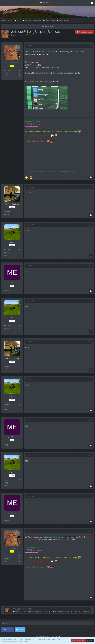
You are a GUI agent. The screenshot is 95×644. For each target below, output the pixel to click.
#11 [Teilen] (90, 528)
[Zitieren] (91, 175)
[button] (3, 3)
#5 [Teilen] (90, 298)
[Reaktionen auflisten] (30, 175)
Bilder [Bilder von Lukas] (5, 252)
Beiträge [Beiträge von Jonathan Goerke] (6, 73)
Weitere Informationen (78, 640)
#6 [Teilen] (90, 339)
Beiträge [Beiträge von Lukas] (6, 249)
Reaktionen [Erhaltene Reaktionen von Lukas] (7, 247)
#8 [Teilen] (90, 417)
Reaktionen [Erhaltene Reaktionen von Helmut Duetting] (7, 209)
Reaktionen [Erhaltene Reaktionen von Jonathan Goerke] (7, 70)
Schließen (90, 640)
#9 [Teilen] (90, 452)
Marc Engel (68, 533)
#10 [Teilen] (90, 493)
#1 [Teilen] (90, 46)
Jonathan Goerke (19, 35)
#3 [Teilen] (90, 222)
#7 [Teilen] (90, 376)
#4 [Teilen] (90, 263)
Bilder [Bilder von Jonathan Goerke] (5, 75)
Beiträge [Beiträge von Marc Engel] (6, 287)
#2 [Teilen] (90, 184)
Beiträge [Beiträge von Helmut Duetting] (6, 212)
